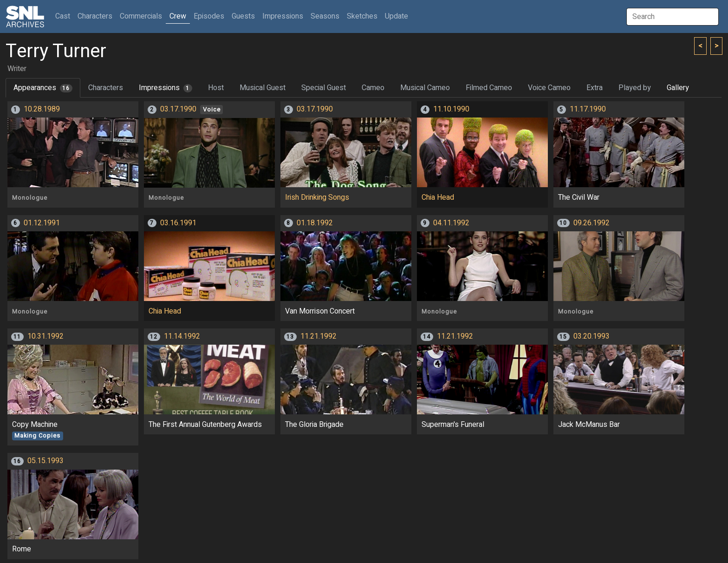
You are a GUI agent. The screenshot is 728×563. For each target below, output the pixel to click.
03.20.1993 (591, 336)
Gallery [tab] (678, 88)
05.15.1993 (45, 461)
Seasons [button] (325, 16)
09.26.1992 (591, 223)
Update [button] (396, 16)
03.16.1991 (178, 223)
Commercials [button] (141, 16)
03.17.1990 (178, 109)
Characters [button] (95, 16)
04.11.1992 (451, 223)
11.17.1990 (588, 109)
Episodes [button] (209, 16)
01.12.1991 (42, 223)
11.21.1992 (318, 336)
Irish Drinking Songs (317, 197)
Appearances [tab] (43, 88)
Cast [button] (65, 16)
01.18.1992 (315, 223)
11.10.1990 (451, 109)
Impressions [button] (283, 16)
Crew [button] (178, 16)
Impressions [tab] (166, 88)
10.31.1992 (45, 336)
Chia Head (438, 197)
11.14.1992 (182, 336)
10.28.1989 (42, 109)
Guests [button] (243, 16)
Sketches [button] (362, 16)
